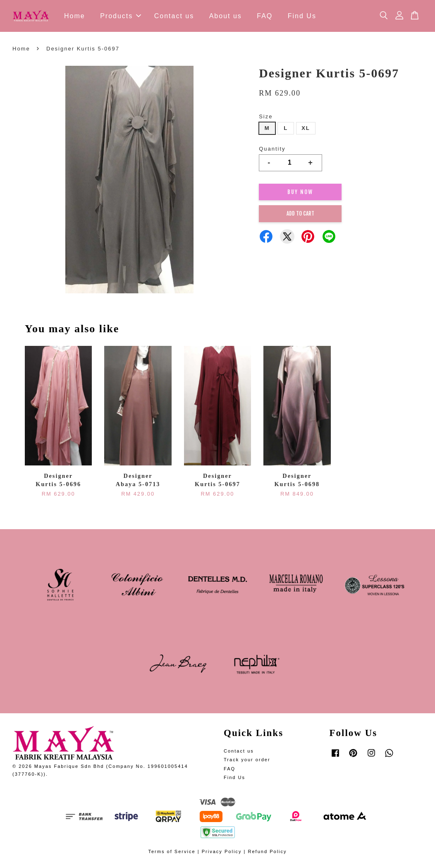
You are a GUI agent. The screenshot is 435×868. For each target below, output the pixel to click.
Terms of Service (172, 851)
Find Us (302, 16)
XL (306, 128)
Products (121, 16)
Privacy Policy (222, 851)
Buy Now (300, 192)
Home (75, 16)
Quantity (272, 149)
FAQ (265, 16)
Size (266, 116)
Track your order (247, 760)
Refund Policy (267, 851)
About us (226, 16)
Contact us (174, 16)
